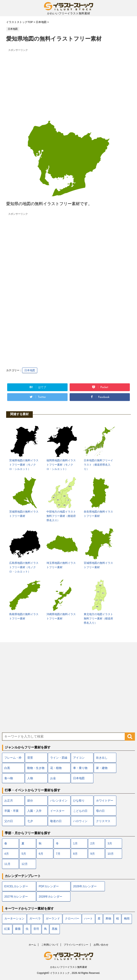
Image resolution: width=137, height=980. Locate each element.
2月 (93, 843)
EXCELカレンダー (16, 886)
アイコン (79, 758)
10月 (111, 854)
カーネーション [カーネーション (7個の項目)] (14, 919)
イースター (57, 811)
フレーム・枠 (13, 758)
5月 (24, 854)
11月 (7, 864)
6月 (41, 854)
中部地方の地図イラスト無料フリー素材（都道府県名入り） (61, 516)
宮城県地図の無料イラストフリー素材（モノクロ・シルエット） (24, 465)
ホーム (32, 945)
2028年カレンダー (50, 897)
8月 (75, 854)
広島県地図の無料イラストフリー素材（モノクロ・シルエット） (24, 567)
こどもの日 (80, 811)
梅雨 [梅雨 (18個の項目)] (127, 919)
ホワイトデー (105, 801)
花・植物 (56, 768)
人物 (30, 778)
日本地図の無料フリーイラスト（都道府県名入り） (98, 465)
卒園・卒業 (11, 811)
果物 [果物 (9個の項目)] (108, 919)
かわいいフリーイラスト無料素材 (69, 967)
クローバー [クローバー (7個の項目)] (72, 919)
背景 (30, 758)
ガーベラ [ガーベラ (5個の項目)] (35, 919)
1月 (75, 843)
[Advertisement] (68, 82)
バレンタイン (59, 801)
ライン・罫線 (59, 758)
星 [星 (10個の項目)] (99, 919)
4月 (7, 854)
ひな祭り (79, 801)
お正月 (9, 801)
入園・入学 (34, 811)
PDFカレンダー (49, 886)
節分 (30, 801)
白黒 (7, 768)
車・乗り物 (80, 768)
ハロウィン (80, 821)
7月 (58, 854)
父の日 (9, 821)
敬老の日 (56, 821)
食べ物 (9, 778)
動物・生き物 (36, 768)
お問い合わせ (101, 945)
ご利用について (50, 945)
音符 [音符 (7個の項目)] (36, 929)
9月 (93, 854)
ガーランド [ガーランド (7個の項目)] (53, 919)
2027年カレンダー (16, 897)
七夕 (30, 821)
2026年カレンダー (85, 886)
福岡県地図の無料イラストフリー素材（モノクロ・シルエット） (61, 465)
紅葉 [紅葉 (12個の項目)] (7, 929)
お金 (53, 778)
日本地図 (30, 370)
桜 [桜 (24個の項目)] (118, 919)
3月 (110, 843)
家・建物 (102, 768)
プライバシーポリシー (76, 945)
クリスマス (103, 821)
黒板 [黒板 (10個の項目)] (55, 929)
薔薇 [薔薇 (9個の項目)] (18, 929)
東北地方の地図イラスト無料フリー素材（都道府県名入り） (98, 618)
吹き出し (102, 758)
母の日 (100, 811)
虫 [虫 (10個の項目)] (27, 929)
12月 (25, 864)
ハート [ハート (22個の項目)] (88, 919)
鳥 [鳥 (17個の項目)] (45, 929)
